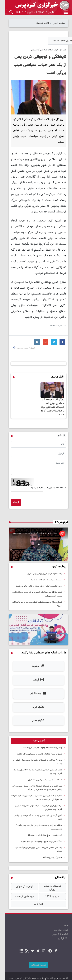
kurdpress (36, 5)
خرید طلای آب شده (21, 882)
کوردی (24, 12)
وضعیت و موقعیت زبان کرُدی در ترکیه (47, 576)
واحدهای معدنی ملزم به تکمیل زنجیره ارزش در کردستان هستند (36, 839)
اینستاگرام (36, 689)
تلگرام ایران (35, 703)
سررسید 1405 (51, 882)
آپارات (36, 675)
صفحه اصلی (59, 23)
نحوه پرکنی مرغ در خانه (53, 845)
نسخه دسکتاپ (36, 950)
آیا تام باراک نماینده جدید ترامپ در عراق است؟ (43, 743)
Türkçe (14, 12)
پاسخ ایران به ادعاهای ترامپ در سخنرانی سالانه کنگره (40, 749)
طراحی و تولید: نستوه (38, 974)
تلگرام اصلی (36, 716)
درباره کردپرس (61, 915)
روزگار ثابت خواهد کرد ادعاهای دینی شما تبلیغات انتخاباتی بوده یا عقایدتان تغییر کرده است (51, 401)
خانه (66, 911)
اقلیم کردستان (42, 23)
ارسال (11, 496)
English (35, 12)
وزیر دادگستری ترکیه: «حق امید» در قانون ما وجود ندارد (39, 582)
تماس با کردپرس (60, 919)
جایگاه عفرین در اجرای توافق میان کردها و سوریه (42, 833)
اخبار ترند (36, 889)
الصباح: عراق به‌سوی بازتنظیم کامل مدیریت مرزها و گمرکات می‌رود (34, 598)
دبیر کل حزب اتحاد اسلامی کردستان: (48, 50)
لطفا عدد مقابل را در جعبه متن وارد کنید (45, 481)
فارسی (46, 12)
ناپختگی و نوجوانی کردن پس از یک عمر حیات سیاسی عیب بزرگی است (36, 65)
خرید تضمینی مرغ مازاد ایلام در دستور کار (45, 827)
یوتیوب (36, 662)
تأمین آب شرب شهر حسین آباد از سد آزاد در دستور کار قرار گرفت (36, 811)
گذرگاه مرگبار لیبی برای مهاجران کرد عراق (45, 775)
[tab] (36, 736)
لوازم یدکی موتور (21, 874)
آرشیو (61, 924)
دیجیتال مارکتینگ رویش (51, 874)
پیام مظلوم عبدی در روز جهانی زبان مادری (45, 570)
